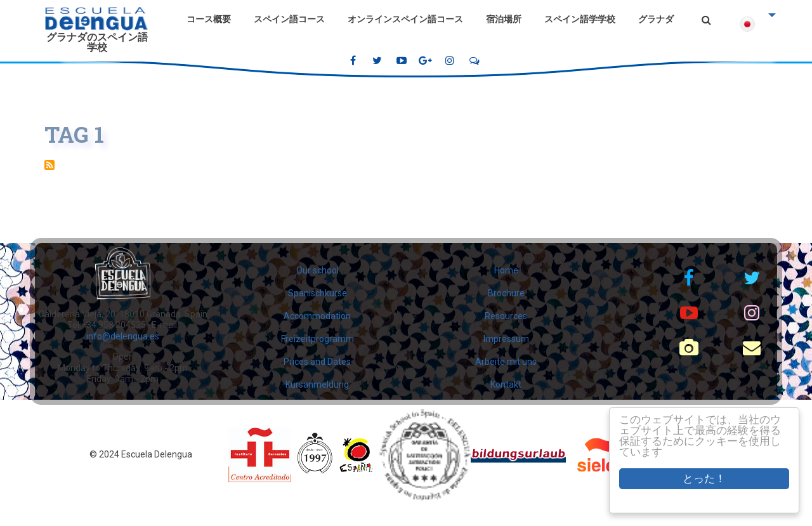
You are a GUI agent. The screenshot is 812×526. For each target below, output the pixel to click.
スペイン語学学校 (580, 19)
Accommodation (317, 316)
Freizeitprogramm (318, 339)
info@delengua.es (123, 336)
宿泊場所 (504, 19)
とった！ (704, 479)
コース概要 (209, 19)
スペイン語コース (289, 19)
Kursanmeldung (317, 385)
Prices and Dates (317, 362)
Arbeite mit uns (506, 362)
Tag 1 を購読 (49, 165)
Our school (318, 270)
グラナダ (656, 19)
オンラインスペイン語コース (405, 19)
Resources (506, 316)
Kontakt (506, 385)
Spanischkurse (318, 293)
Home (506, 270)
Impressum (506, 339)
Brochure (506, 293)
